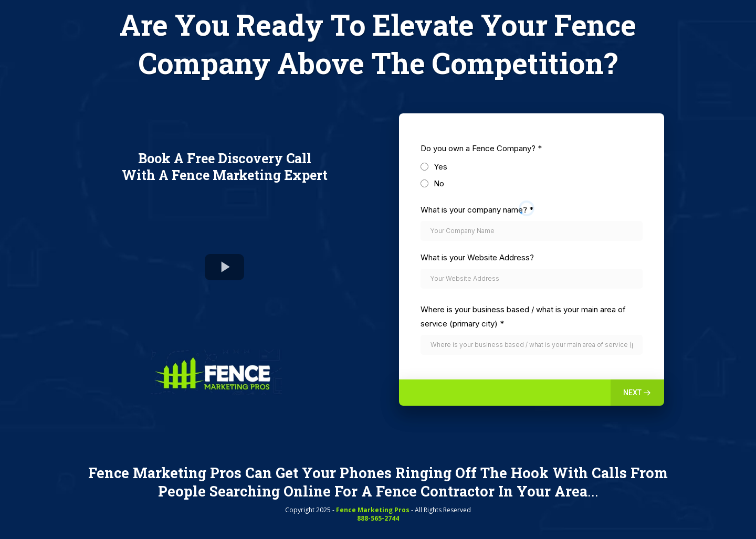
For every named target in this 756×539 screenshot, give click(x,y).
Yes (440, 167)
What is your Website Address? (477, 257)
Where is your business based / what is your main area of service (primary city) (523, 316)
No (439, 183)
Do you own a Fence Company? (481, 148)
